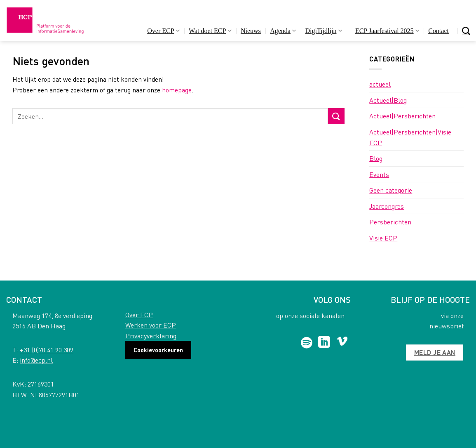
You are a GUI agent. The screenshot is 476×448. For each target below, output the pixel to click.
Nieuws (251, 31)
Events (379, 174)
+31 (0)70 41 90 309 (47, 350)
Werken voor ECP (151, 325)
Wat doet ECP (210, 31)
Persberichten (390, 222)
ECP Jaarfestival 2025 (387, 31)
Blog (376, 158)
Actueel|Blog (388, 100)
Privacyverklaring (151, 336)
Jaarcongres (387, 206)
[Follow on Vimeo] (342, 343)
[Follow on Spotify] (306, 343)
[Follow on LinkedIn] (324, 343)
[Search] (466, 31)
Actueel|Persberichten (402, 116)
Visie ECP (383, 238)
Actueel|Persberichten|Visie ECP (410, 137)
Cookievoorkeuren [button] (158, 350)
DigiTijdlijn (324, 31)
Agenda (283, 31)
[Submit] (336, 116)
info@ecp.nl (36, 360)
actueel (380, 84)
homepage (177, 90)
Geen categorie (391, 190)
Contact (438, 31)
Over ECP (163, 31)
